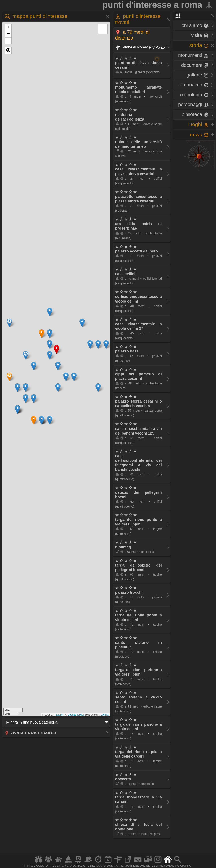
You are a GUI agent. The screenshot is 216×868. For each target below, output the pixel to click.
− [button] (8, 34)
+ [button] (8, 27)
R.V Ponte (140, 47)
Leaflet (60, 715)
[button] (8, 50)
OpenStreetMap (76, 715)
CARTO (105, 715)
